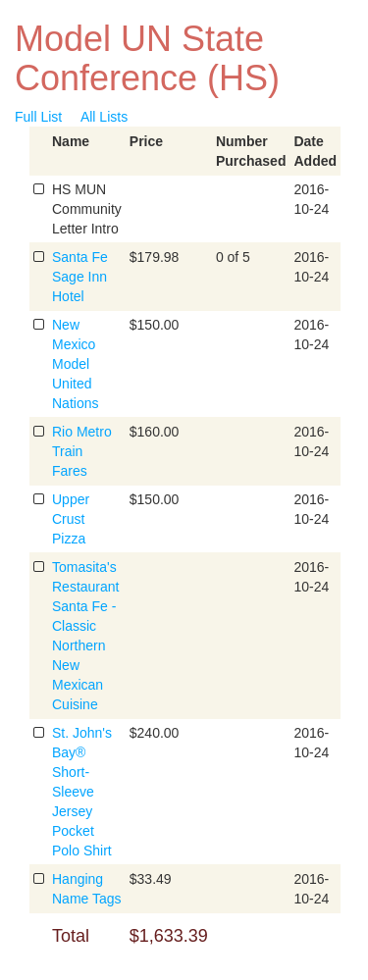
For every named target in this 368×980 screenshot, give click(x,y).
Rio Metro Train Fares (82, 451)
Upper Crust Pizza (71, 519)
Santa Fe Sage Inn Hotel (80, 277)
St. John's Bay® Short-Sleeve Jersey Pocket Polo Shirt (82, 792)
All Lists (104, 117)
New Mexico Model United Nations (75, 364)
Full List (38, 117)
